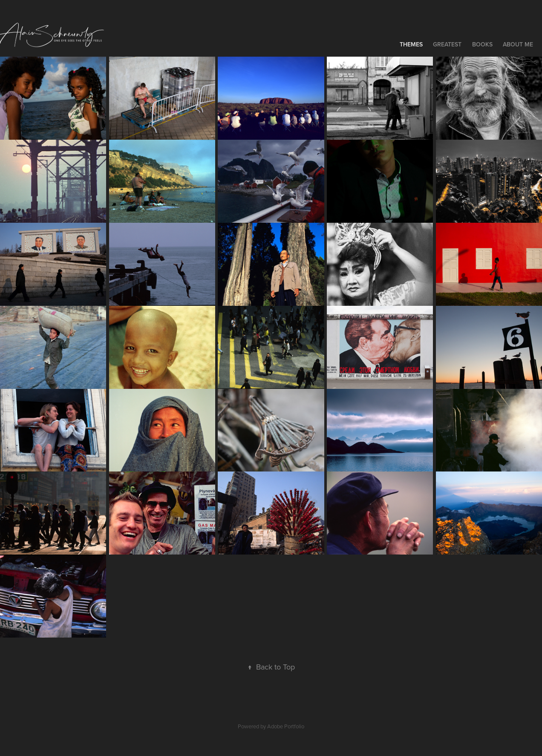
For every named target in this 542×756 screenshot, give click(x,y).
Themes (411, 44)
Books (482, 44)
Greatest (447, 44)
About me (518, 44)
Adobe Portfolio (286, 726)
